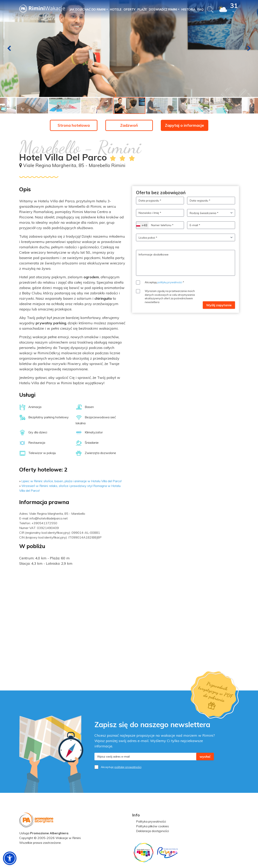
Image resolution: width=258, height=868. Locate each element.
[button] (10, 858)
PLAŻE (142, 9)
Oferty (129, 9)
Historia (188, 9)
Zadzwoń (129, 125)
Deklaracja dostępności (152, 831)
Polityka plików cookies (152, 826)
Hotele (116, 9)
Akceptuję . (121, 767)
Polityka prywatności (151, 821)
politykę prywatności (170, 282)
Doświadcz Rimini (163, 9)
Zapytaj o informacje (184, 125)
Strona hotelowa (74, 125)
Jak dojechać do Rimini (88, 9)
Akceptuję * (164, 282)
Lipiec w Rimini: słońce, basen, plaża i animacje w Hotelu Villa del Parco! (71, 481)
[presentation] (9, 48)
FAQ (200, 9)
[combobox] (142, 225)
